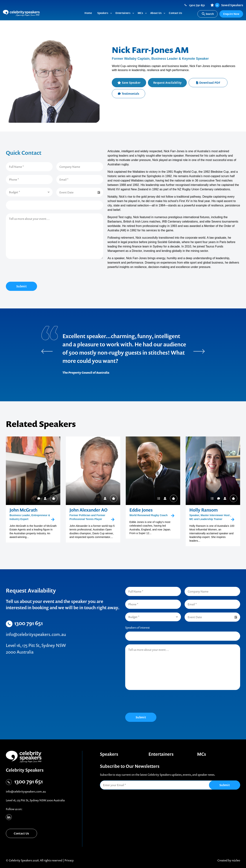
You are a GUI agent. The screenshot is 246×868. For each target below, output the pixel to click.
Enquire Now (231, 14)
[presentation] (34, 271)
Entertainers (161, 754)
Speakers (109, 754)
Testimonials (128, 94)
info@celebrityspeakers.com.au (36, 634)
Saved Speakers (229, 5)
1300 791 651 (197, 5)
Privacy (69, 860)
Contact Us (21, 833)
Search (208, 14)
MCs (202, 754)
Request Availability (167, 83)
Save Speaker (131, 83)
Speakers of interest (137, 628)
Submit (21, 286)
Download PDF (208, 83)
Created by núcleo (229, 860)
